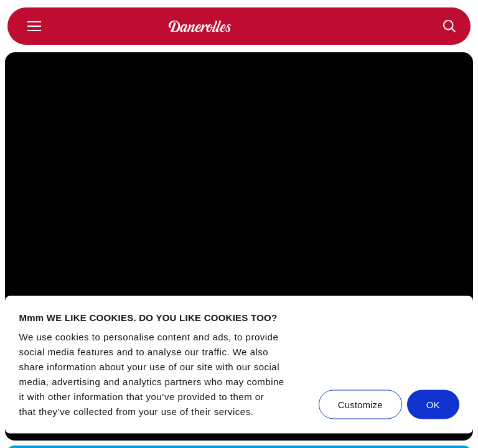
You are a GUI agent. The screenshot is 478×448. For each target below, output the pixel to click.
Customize (360, 405)
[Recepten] (449, 26)
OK (433, 405)
